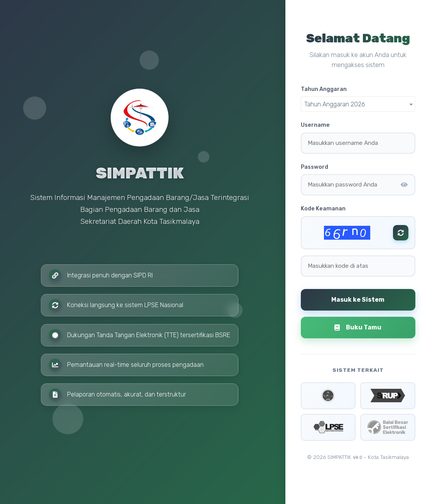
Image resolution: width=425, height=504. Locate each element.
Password (315, 167)
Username (315, 125)
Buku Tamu (358, 327)
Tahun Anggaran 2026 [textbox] (335, 104)
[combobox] (358, 104)
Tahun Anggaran (324, 89)
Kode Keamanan (323, 209)
